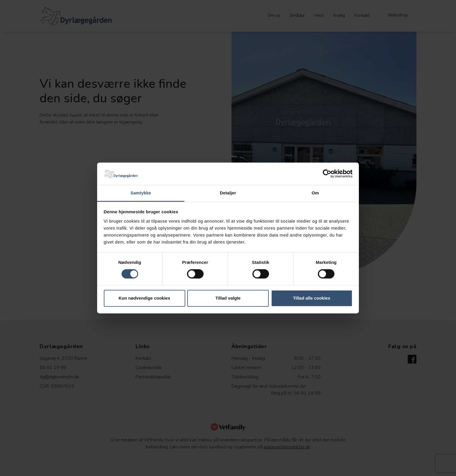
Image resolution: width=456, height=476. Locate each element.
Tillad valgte (228, 298)
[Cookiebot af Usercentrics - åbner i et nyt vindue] (327, 174)
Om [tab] (315, 193)
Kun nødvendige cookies (145, 298)
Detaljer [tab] (228, 193)
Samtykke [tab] (141, 193)
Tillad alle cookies (311, 298)
